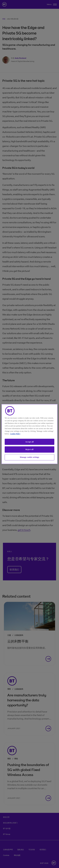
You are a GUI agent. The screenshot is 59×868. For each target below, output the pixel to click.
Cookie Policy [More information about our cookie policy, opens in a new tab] (15, 434)
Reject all (29, 449)
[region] (29, 434)
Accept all (29, 442)
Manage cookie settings (30, 457)
